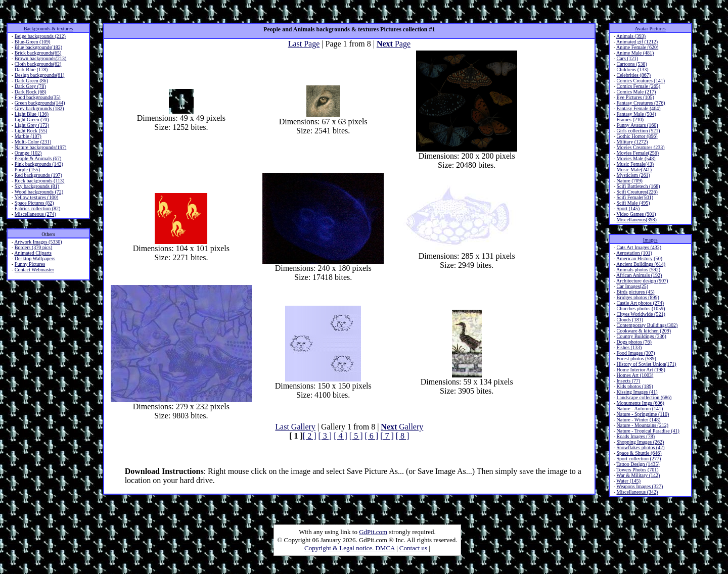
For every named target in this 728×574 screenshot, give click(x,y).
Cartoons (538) (631, 64)
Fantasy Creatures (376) (641, 103)
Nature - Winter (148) (638, 420)
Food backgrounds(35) (38, 97)
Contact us (413, 548)
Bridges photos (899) (638, 297)
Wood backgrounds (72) (39, 192)
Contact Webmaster (34, 270)
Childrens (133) (632, 69)
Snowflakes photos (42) (640, 447)
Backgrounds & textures (48, 29)
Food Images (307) (635, 353)
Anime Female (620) (637, 47)
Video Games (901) (636, 214)
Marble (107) (28, 136)
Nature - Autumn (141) (640, 409)
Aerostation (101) (634, 253)
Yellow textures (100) (36, 197)
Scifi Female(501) (634, 197)
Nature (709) (629, 181)
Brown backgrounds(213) (40, 58)
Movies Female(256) (638, 153)
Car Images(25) (632, 286)
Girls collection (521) (638, 131)
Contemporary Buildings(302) (647, 325)
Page (394, 44)
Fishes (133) (629, 347)
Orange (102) (28, 153)
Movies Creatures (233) (640, 147)
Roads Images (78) (635, 436)
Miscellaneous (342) (637, 492)
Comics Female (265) (638, 86)
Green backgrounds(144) (40, 103)
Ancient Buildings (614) (641, 264)
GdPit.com (373, 532)
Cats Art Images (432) (639, 247)
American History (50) (639, 258)
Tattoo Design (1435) (638, 464)
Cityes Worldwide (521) (641, 314)
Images (650, 240)
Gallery (402, 427)
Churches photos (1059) (641, 308)
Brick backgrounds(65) (38, 53)
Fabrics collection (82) (38, 208)
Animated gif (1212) (637, 42)
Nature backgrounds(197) (40, 147)
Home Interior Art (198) (641, 370)
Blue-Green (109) (33, 42)
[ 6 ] (371, 436)
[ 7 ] (387, 436)
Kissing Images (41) (637, 392)
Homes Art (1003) (635, 375)
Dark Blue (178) (31, 69)
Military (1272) (632, 142)
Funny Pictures (30, 264)
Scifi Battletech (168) (638, 186)
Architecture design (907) (642, 281)
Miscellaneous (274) (35, 214)
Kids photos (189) (634, 386)
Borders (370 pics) (33, 247)
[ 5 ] (356, 436)
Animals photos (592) (638, 270)
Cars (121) (627, 58)
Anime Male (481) (635, 53)
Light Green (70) (32, 119)
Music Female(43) (635, 164)
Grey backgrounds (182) (39, 108)
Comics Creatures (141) (641, 81)
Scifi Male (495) (633, 203)
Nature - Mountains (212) (642, 425)
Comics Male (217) (636, 92)
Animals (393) (631, 36)
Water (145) (628, 481)
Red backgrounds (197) (38, 175)
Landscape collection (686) (644, 397)
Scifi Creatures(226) (637, 192)
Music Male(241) (634, 170)
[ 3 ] (325, 436)
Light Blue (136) (32, 114)
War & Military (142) (638, 475)
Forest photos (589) (636, 358)
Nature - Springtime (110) (643, 414)
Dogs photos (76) (634, 342)
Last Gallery (295, 427)
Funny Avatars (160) (637, 125)
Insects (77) (628, 381)
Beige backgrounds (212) (40, 36)
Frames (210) (630, 119)
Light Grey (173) (32, 125)
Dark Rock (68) (31, 92)
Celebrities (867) (633, 75)
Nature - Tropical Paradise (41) (648, 431)
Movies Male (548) (636, 158)
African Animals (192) (639, 275)
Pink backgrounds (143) (39, 164)
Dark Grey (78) (30, 86)
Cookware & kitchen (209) (643, 331)
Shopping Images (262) (640, 442)
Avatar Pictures (650, 29)
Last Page (304, 44)
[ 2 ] (310, 436)
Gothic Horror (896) (637, 136)
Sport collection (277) (639, 459)
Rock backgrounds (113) (40, 181)
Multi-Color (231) (33, 142)
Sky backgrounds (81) (37, 186)
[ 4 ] (340, 436)
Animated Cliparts (33, 253)
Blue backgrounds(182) (38, 47)
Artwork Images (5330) (38, 242)
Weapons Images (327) (640, 486)
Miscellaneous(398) (636, 220)
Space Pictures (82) (34, 203)
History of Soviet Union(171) (646, 364)
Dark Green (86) (31, 81)
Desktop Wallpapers (35, 258)
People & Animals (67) (38, 158)
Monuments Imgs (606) (640, 403)
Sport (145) (628, 208)
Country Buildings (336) (641, 336)
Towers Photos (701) (637, 470)
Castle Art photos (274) (640, 303)
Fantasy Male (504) (636, 114)
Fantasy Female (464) (638, 108)
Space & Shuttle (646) (639, 453)
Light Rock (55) (31, 131)
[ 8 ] (403, 436)
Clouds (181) (630, 320)
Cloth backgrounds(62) (38, 64)
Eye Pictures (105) (635, 97)
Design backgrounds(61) (40, 75)
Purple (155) (27, 170)
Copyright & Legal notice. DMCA (350, 548)
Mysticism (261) (633, 175)
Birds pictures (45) (635, 292)
